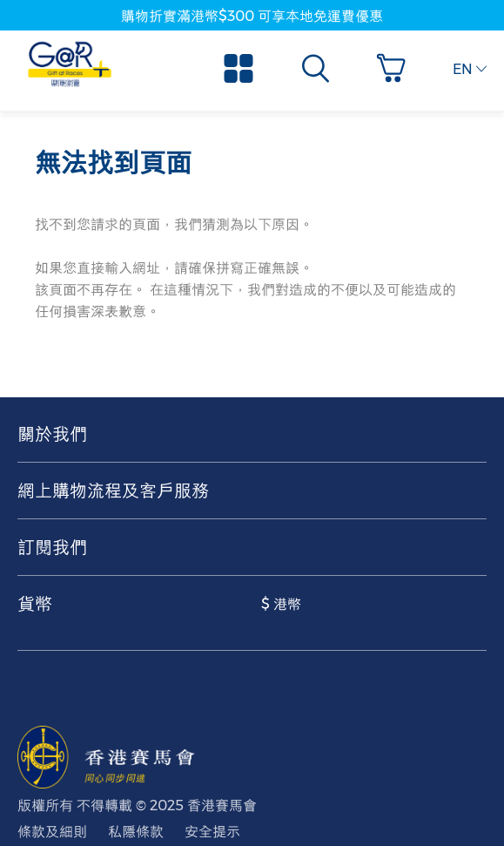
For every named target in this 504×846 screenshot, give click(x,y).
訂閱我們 (52, 547)
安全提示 (212, 832)
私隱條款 (136, 832)
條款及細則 (52, 832)
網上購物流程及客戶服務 (113, 491)
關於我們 (52, 434)
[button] (395, 68)
